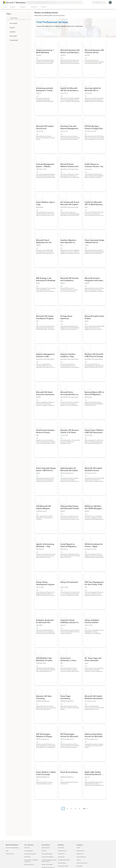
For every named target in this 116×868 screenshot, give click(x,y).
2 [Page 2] (67, 809)
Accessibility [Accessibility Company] (79, 866)
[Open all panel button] (5, 7)
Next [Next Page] (84, 809)
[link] (46, 59)
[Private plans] (91, 2)
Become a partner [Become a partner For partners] (46, 848)
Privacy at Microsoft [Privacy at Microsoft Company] (81, 857)
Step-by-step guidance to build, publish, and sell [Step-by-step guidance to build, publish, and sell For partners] (49, 861)
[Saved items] (88, 2)
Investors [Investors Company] (79, 860)
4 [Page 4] (75, 809)
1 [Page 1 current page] (63, 809)
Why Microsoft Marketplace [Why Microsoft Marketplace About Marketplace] (12, 848)
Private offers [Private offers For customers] (27, 857)
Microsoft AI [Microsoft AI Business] (61, 848)
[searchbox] (21, 18)
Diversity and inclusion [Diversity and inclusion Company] (82, 863)
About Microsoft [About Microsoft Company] (80, 851)
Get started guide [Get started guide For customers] (29, 851)
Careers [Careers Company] (78, 848)
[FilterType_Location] (8, 23)
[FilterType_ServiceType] (8, 36)
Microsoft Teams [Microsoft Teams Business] (62, 863)
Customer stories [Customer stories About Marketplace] (10, 854)
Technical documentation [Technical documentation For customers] (30, 854)
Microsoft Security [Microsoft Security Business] (62, 851)
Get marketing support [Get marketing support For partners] (47, 854)
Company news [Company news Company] (80, 854)
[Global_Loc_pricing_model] (8, 40)
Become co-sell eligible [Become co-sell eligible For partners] (47, 864)
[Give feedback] (84, 2)
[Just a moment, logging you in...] (110, 2)
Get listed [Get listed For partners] (44, 851)
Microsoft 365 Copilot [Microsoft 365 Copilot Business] (63, 866)
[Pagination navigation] (75, 810)
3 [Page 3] (71, 809)
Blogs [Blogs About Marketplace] (7, 851)
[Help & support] (86, 2)
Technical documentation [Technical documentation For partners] (48, 857)
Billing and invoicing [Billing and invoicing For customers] (29, 864)
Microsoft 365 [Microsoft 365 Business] (61, 857)
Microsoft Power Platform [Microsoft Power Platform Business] (64, 860)
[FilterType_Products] (8, 27)
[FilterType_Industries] (8, 32)
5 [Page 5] (79, 809)
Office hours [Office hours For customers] (27, 848)
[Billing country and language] (99, 2)
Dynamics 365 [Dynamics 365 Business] (61, 854)
